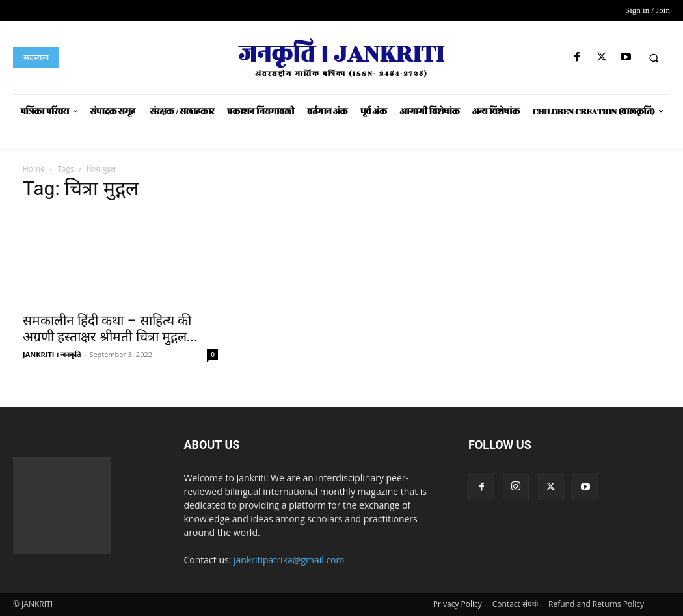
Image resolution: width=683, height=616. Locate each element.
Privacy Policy (458, 604)
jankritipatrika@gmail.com (289, 560)
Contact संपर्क (515, 604)
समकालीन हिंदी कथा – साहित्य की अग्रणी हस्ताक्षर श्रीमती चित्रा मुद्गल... (110, 329)
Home (34, 169)
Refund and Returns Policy (596, 604)
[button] (654, 58)
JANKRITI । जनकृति (52, 354)
